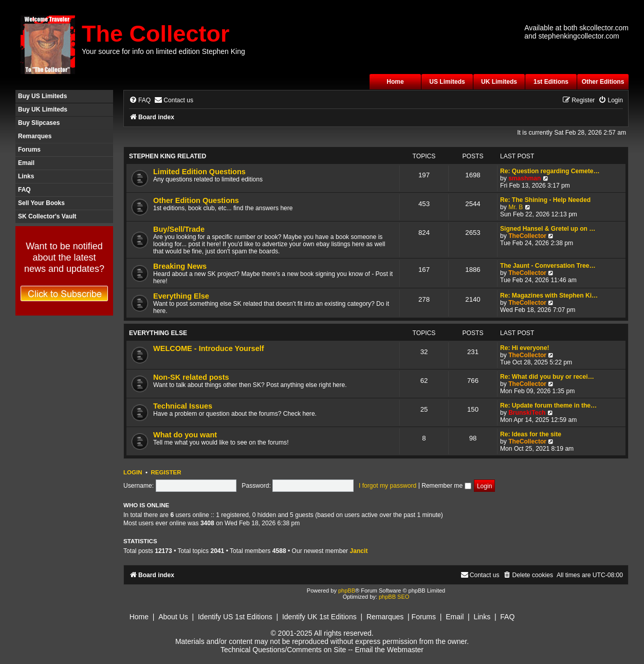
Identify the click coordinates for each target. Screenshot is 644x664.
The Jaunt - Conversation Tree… (548, 266)
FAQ (24, 190)
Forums (29, 150)
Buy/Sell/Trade (179, 229)
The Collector (156, 34)
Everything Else (181, 296)
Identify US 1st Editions (235, 617)
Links (26, 176)
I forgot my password (388, 486)
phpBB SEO (394, 597)
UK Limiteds (499, 82)
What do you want (185, 435)
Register (166, 472)
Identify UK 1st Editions (319, 617)
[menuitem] (140, 100)
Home (395, 82)
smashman (525, 178)
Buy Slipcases (39, 123)
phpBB (347, 591)
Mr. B (516, 207)
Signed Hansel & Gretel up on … (548, 229)
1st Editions (551, 82)
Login (133, 472)
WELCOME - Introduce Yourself (209, 348)
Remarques (35, 136)
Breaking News (180, 266)
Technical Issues (183, 406)
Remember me (446, 486)
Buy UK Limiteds (43, 109)
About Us (173, 617)
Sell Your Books (41, 203)
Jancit (359, 551)
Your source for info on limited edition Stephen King (163, 51)
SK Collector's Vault (47, 216)
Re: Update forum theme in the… (548, 405)
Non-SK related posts (191, 377)
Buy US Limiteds (42, 96)
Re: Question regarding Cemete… (550, 171)
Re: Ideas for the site (531, 434)
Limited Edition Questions (199, 172)
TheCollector (527, 236)
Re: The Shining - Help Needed (545, 200)
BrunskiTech (527, 413)
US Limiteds (447, 82)
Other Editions (603, 82)
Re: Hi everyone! (525, 348)
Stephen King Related (168, 156)
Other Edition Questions (196, 200)
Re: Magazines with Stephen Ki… (549, 296)
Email (26, 163)
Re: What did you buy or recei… (547, 377)
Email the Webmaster (389, 650)
